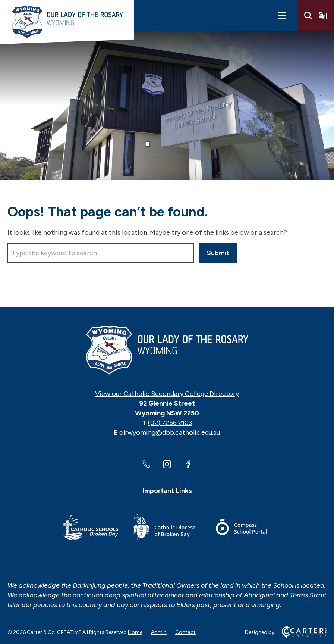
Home (135, 632)
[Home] (167, 350)
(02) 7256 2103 (170, 423)
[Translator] (323, 15)
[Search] (308, 15)
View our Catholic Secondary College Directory (167, 394)
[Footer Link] (91, 529)
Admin (159, 632)
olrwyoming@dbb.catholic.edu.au (170, 432)
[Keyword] (101, 253)
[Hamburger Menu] (282, 15)
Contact (185, 632)
